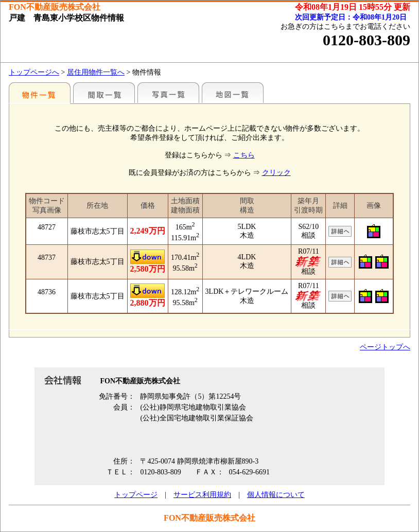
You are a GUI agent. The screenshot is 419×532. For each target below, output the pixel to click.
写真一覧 (168, 93)
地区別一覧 (40, 93)
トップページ (136, 495)
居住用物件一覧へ (96, 72)
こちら (244, 155)
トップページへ (34, 72)
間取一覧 (104, 93)
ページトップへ (385, 347)
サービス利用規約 (202, 495)
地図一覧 (233, 93)
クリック (276, 173)
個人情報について (276, 495)
